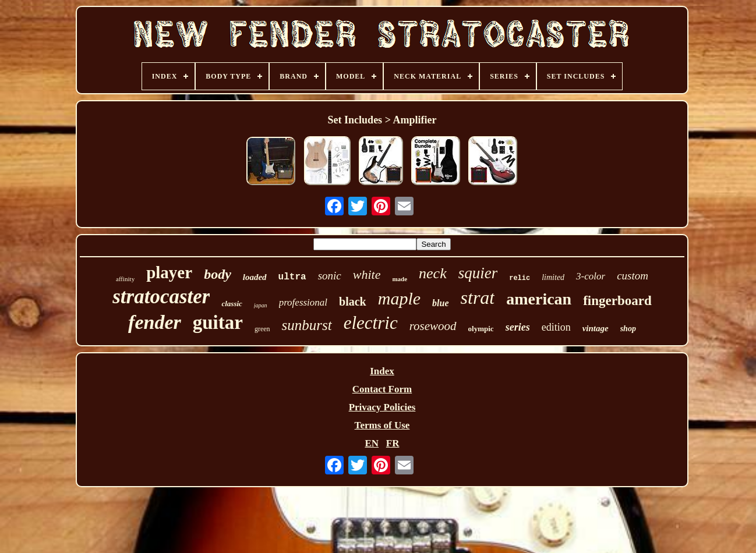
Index (382, 371)
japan (261, 305)
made (400, 279)
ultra (292, 277)
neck (433, 273)
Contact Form (382, 389)
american (539, 299)
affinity (125, 279)
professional (303, 302)
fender (155, 322)
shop (628, 329)
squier (478, 273)
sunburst (307, 325)
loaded (255, 277)
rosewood (433, 326)
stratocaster (161, 297)
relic (520, 278)
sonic (330, 276)
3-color (591, 276)
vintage (596, 328)
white (367, 274)
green (262, 329)
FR (393, 443)
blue (440, 303)
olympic (481, 329)
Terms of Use (382, 425)
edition (556, 327)
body (218, 274)
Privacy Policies (382, 407)
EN (372, 443)
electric (371, 323)
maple (399, 298)
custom (633, 276)
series (518, 327)
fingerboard (617, 301)
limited (553, 277)
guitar (218, 322)
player (169, 272)
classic (232, 304)
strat (478, 297)
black (353, 302)
